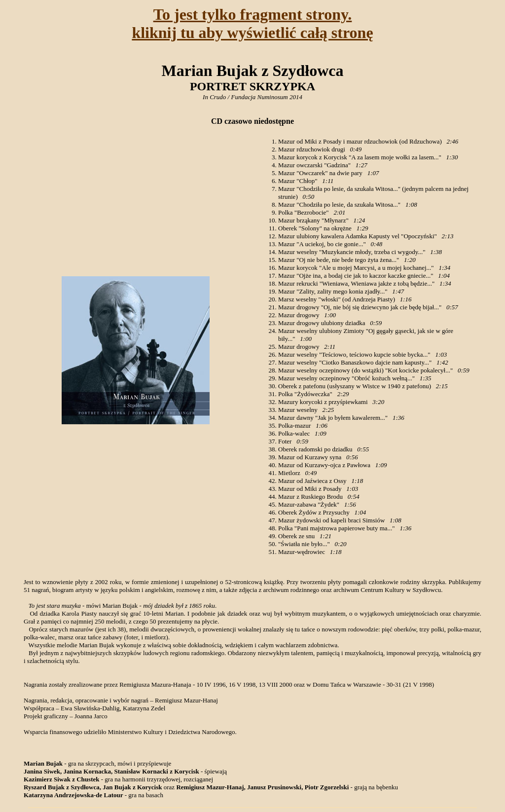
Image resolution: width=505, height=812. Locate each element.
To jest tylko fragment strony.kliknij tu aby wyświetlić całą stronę (252, 23)
